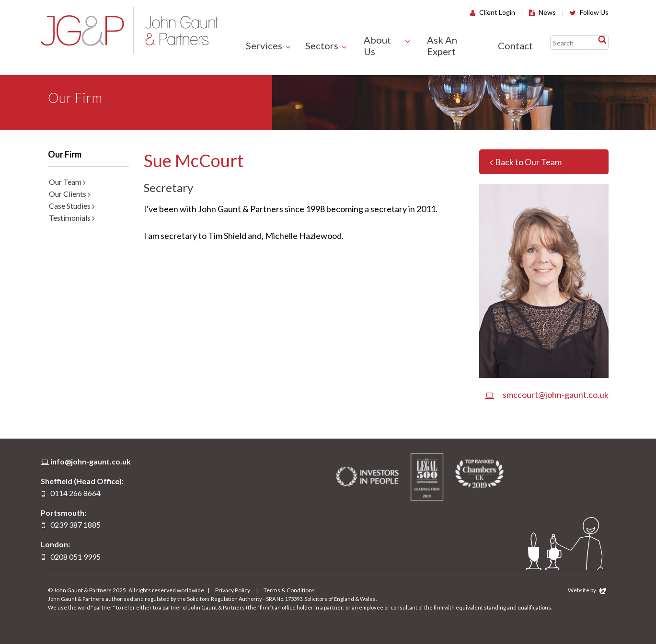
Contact (515, 45)
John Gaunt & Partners (130, 30)
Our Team (67, 182)
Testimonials (72, 218)
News (542, 12)
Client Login (493, 12)
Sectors (322, 45)
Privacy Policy (233, 590)
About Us (377, 45)
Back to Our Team (526, 162)
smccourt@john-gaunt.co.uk (547, 395)
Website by (587, 590)
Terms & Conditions (289, 590)
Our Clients (70, 194)
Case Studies (72, 206)
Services (264, 45)
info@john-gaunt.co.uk (91, 461)
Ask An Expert (442, 45)
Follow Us (589, 12)
